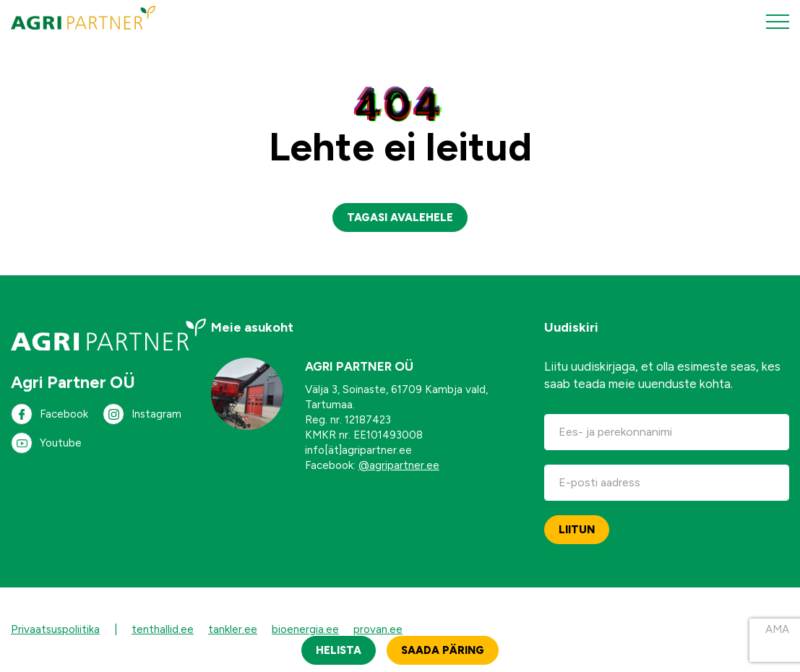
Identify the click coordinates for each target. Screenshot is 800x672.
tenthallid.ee (163, 629)
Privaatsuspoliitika (55, 629)
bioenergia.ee (305, 629)
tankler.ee (233, 629)
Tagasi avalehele (400, 217)
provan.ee (378, 629)
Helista (339, 650)
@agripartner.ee (399, 465)
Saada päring (443, 650)
